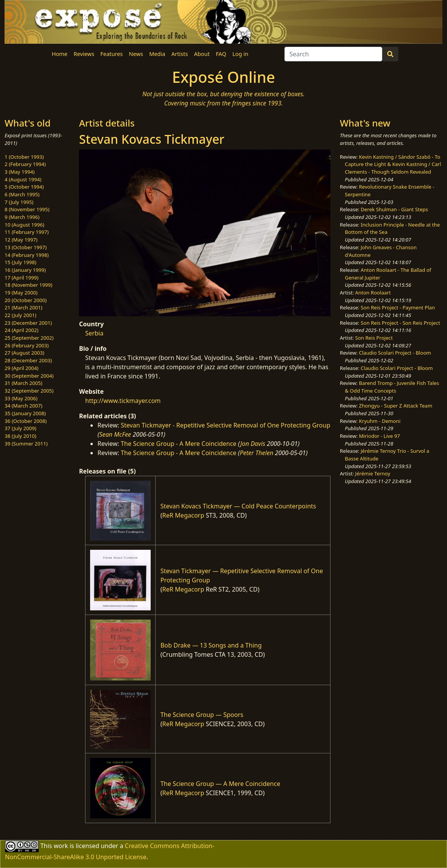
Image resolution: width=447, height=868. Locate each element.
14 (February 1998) (27, 255)
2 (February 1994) (25, 164)
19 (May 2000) (21, 293)
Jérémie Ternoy (373, 473)
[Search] (333, 54)
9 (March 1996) (22, 217)
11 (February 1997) (27, 232)
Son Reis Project (374, 338)
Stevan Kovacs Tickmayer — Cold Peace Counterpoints (238, 506)
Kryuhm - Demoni (380, 421)
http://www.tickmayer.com (123, 401)
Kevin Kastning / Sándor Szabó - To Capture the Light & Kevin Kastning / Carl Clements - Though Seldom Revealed (393, 164)
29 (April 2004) (21, 368)
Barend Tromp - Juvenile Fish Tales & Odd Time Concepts (392, 387)
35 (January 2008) (25, 413)
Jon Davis (253, 444)
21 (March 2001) (23, 307)
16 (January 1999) (25, 270)
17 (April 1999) (21, 278)
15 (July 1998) (21, 262)
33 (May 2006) (21, 398)
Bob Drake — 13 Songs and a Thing (211, 645)
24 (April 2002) (21, 330)
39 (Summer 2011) (26, 444)
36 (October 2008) (26, 421)
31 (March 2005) (23, 383)
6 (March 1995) (22, 194)
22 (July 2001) (21, 315)
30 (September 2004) (29, 376)
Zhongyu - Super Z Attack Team (395, 406)
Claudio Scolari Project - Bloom (395, 353)
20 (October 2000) (26, 300)
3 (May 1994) (20, 172)
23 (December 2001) (28, 323)
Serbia (94, 333)
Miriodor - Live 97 (379, 436)
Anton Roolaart (373, 293)
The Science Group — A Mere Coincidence (220, 784)
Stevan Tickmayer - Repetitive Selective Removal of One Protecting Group (226, 425)
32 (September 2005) (29, 391)
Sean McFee (115, 434)
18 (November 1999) (29, 285)
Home (60, 54)
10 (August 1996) (24, 225)
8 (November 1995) (27, 209)
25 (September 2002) (29, 338)
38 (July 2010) (21, 436)
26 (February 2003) (27, 345)
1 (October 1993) (24, 157)
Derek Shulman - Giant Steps (394, 209)
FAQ (221, 54)
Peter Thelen (256, 453)
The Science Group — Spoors (202, 715)
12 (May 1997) (21, 240)
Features (112, 54)
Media (157, 54)
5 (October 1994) (24, 187)
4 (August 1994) (23, 179)
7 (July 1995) (19, 202)
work (61, 846)
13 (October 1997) (26, 247)
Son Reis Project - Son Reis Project (400, 323)
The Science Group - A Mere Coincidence (179, 444)
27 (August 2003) (24, 353)
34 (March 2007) (23, 406)
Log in (240, 54)
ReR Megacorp (183, 515)
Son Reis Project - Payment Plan (398, 307)
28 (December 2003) (28, 360)
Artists (180, 54)
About (202, 54)
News (136, 54)
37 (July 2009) (21, 428)
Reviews (84, 54)
